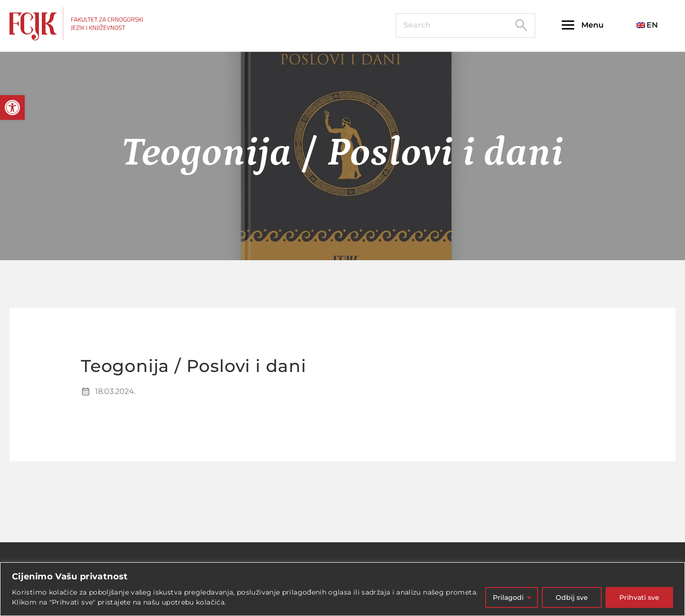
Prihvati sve (639, 597)
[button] (12, 108)
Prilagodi (508, 597)
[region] (342, 589)
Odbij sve (572, 597)
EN (647, 25)
